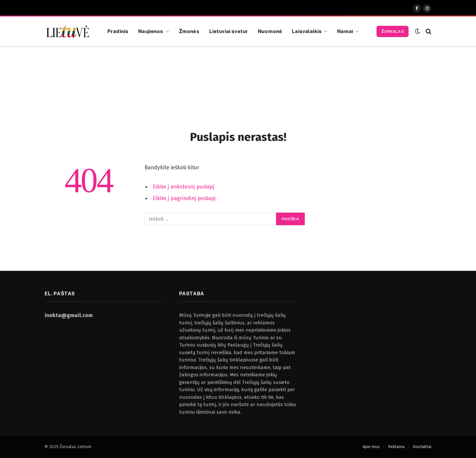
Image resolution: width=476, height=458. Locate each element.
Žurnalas (393, 31)
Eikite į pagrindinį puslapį (184, 198)
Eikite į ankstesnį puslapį (184, 187)
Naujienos (151, 31)
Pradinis (118, 31)
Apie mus (371, 447)
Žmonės (189, 31)
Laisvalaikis (307, 31)
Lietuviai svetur (229, 31)
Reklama (396, 447)
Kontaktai (422, 447)
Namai (345, 31)
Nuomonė (270, 31)
